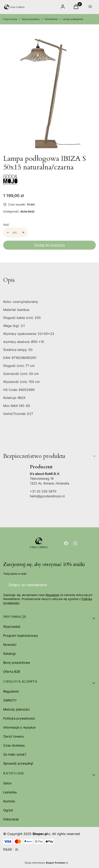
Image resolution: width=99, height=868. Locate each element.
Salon (7, 783)
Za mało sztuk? (15, 754)
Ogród (8, 810)
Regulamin (53, 595)
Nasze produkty (31, 19)
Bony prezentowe (17, 663)
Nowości (10, 645)
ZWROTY (10, 700)
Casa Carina (10, 19)
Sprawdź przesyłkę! (18, 763)
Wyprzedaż (12, 627)
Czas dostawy (14, 745)
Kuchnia (9, 801)
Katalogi (9, 654)
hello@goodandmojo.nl (47, 496)
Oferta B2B (12, 672)
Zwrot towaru (14, 736)
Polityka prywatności (19, 718)
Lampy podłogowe (73, 19)
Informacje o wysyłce (19, 727)
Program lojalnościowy (21, 636)
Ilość (6, 225)
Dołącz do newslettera (28, 585)
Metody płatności (16, 709)
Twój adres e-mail (15, 574)
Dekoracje (11, 819)
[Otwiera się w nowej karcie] (66, 543)
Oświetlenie (51, 19)
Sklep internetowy (45, 863)
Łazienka (10, 792)
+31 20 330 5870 (43, 491)
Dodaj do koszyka (50, 245)
